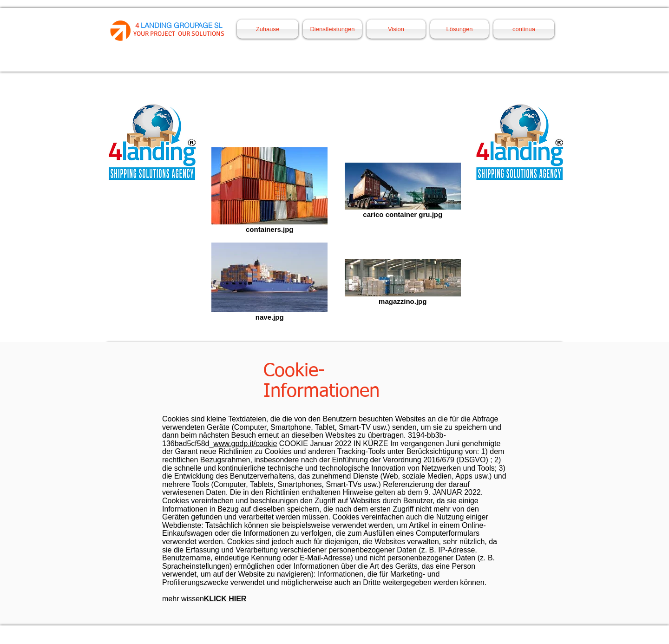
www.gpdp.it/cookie (245, 444)
